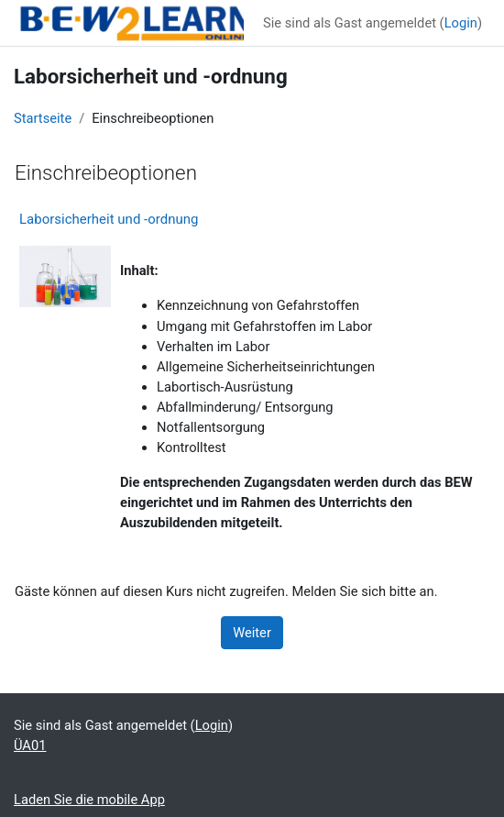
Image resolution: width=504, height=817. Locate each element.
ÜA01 (30, 745)
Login (461, 23)
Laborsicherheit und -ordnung (109, 219)
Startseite (43, 118)
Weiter (252, 633)
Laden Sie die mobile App (89, 800)
